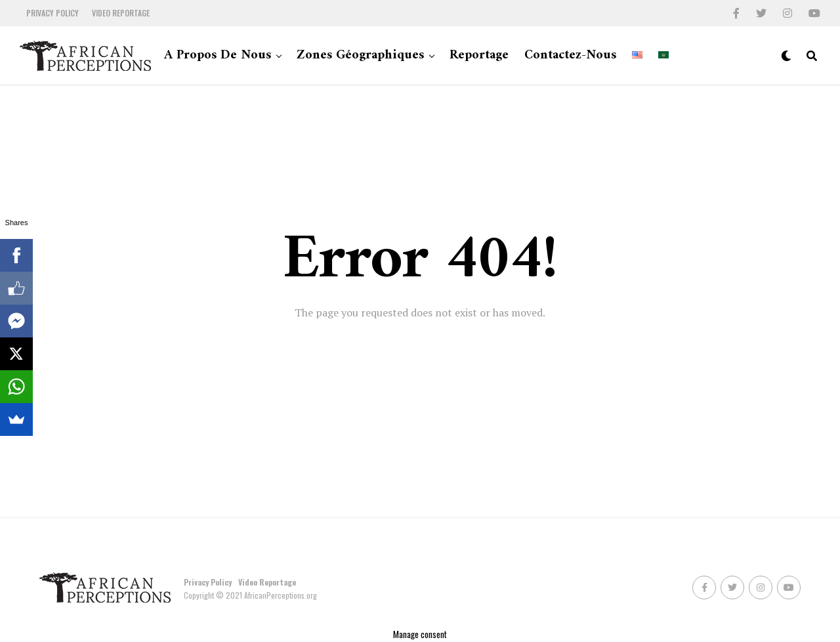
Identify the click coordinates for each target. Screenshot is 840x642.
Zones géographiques (360, 55)
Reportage (479, 55)
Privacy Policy (52, 13)
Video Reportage (121, 13)
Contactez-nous (570, 55)
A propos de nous (218, 55)
